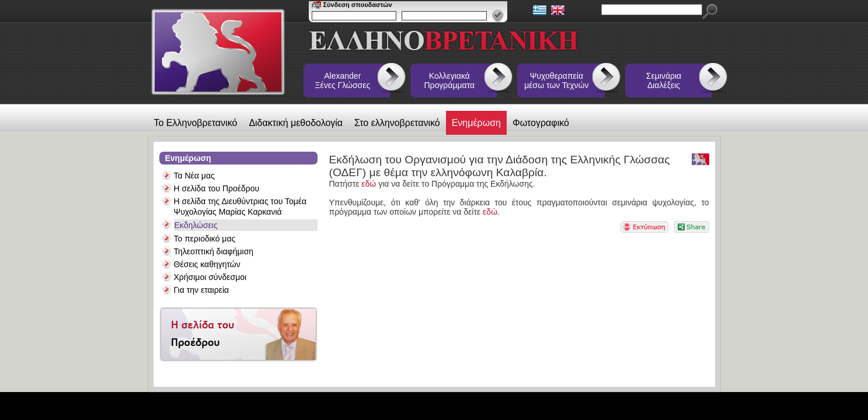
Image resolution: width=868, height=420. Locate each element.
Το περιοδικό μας (205, 239)
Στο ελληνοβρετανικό (397, 123)
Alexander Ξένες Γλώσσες (342, 80)
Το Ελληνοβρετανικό (196, 123)
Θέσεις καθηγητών (207, 264)
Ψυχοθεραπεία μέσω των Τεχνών (556, 80)
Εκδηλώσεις (196, 225)
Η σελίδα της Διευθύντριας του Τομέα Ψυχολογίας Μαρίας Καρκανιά (240, 206)
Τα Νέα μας (194, 176)
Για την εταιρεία (202, 290)
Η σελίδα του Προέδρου (217, 188)
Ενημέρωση (476, 123)
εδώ (369, 184)
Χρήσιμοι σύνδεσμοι (210, 277)
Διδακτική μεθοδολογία (296, 123)
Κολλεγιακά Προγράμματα (450, 80)
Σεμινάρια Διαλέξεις (664, 80)
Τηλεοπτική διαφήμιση (214, 251)
